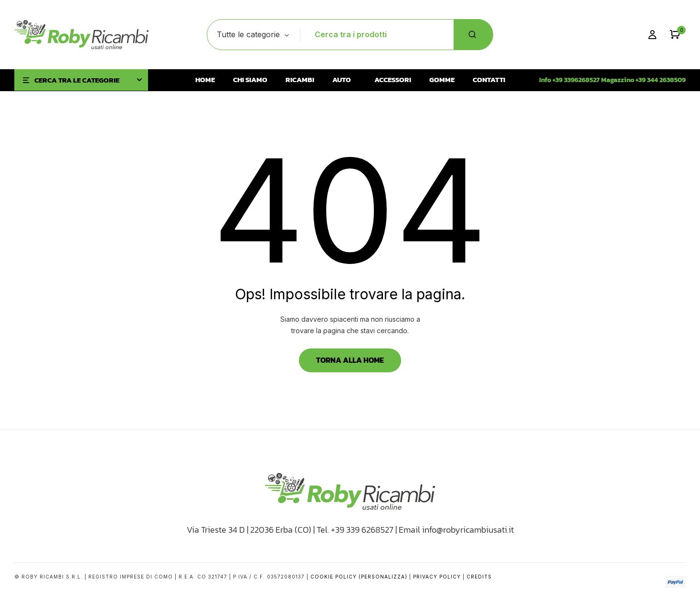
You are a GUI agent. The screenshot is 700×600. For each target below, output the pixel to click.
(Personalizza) (383, 577)
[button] (675, 35)
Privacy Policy (437, 577)
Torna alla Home (350, 360)
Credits (479, 577)
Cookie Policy (334, 577)
